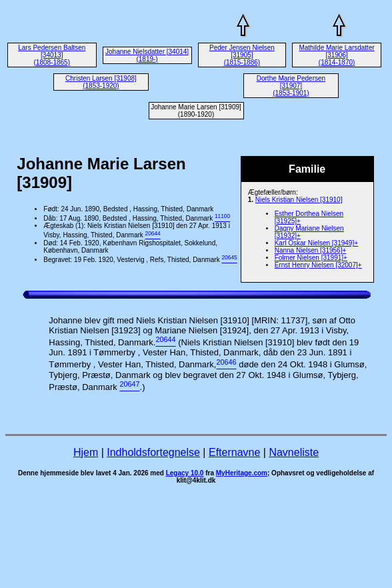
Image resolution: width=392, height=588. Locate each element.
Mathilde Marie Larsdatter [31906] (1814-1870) (336, 55)
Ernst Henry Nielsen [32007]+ (318, 265)
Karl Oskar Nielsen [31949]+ (316, 243)
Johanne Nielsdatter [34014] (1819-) (147, 55)
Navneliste (294, 452)
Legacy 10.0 (185, 473)
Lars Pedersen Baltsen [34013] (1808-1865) (52, 55)
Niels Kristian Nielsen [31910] (299, 200)
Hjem (86, 452)
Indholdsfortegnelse (153, 452)
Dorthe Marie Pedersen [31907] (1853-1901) (291, 86)
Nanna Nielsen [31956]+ (311, 250)
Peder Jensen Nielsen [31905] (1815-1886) (242, 55)
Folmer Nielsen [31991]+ (311, 258)
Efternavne (234, 452)
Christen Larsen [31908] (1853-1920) (101, 82)
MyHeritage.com (242, 473)
